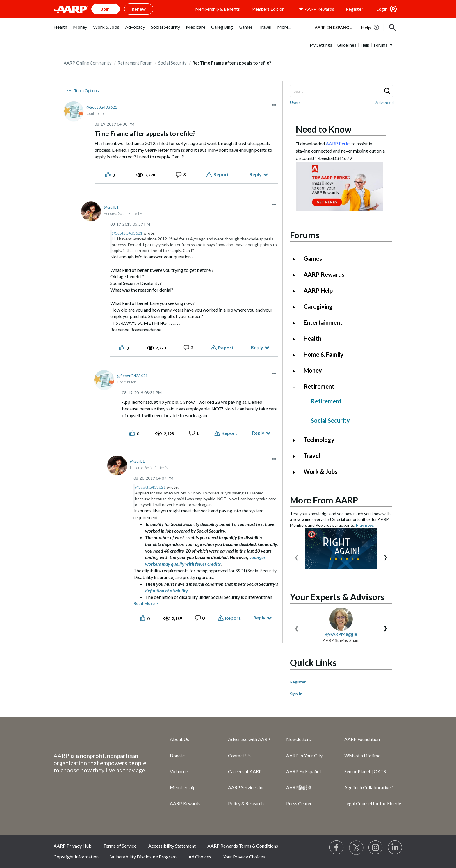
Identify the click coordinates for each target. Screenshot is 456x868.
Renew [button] (139, 9)
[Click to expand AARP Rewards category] (296, 275)
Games (313, 258)
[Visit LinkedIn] (395, 848)
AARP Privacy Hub (73, 846)
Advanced (385, 102)
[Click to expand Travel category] (296, 456)
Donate (177, 755)
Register (355, 9)
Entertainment (323, 322)
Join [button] (106, 9)
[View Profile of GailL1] (111, 207)
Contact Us (239, 755)
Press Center (299, 803)
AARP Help (318, 290)
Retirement (319, 386)
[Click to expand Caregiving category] (296, 307)
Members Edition (268, 9)
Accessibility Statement (172, 846)
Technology (319, 440)
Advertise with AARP (249, 739)
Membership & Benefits (218, 9)
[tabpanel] (356, 27)
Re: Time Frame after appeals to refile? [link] (232, 63)
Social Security (172, 63)
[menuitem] (60, 30)
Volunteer (180, 771)
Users (295, 102)
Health (312, 338)
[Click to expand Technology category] (296, 440)
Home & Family (324, 354)
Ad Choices (200, 857)
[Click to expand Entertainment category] (296, 323)
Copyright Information (76, 857)
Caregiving (318, 306)
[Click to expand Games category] (296, 259)
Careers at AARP (245, 771)
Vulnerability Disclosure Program (143, 857)
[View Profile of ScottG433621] (102, 107)
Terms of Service (120, 846)
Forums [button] (381, 45)
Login (382, 9)
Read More (144, 603)
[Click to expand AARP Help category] (296, 291)
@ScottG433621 (127, 233)
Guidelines (347, 45)
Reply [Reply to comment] (257, 347)
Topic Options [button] (87, 91)
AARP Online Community (88, 63)
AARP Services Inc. (247, 787)
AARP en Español (333, 27)
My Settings (321, 45)
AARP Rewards (324, 274)
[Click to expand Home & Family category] (296, 355)
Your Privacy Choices (244, 857)
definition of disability (166, 591)
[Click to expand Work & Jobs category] (296, 472)
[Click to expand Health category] (296, 339)
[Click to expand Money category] (296, 371)
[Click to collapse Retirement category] (296, 387)
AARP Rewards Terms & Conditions (243, 846)
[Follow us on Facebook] (337, 848)
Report (221, 174)
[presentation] (296, 556)
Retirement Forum (135, 63)
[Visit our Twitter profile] (356, 848)
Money (313, 370)
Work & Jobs (320, 471)
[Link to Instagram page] (376, 848)
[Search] (341, 91)
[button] (393, 28)
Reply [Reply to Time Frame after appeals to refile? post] (256, 174)
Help (365, 45)
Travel (312, 456)
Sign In (296, 694)
